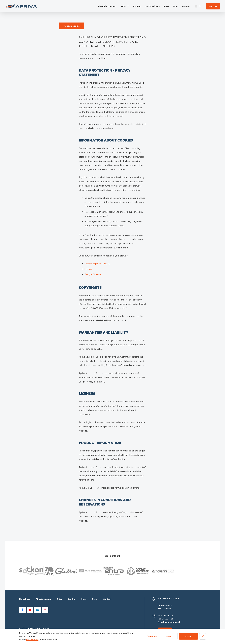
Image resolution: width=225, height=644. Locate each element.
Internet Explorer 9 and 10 (97, 264)
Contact (107, 599)
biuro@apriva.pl (172, 622)
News (84, 599)
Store (95, 599)
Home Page (25, 599)
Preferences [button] (152, 636)
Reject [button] (168, 636)
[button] (125, 6)
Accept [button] (188, 636)
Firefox (88, 269)
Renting (71, 599)
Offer (59, 599)
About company (43, 599)
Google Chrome (93, 274)
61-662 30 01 (167, 616)
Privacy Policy (32, 639)
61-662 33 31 (167, 619)
